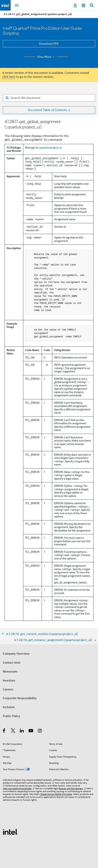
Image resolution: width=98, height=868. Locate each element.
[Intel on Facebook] (4, 731)
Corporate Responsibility (20, 698)
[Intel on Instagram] (40, 731)
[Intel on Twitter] (13, 731)
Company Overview (16, 654)
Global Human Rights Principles (56, 794)
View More (46, 57)
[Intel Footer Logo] (10, 832)
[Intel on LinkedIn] (22, 731)
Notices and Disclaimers (71, 788)
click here (9, 77)
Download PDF (49, 44)
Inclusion (9, 707)
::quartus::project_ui (50, 148)
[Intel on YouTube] (31, 731)
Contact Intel (12, 663)
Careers (8, 689)
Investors (9, 681)
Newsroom (10, 672)
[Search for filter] (49, 98)
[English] (83, 5)
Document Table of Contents (47, 110)
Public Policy (11, 716)
